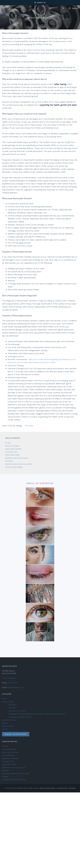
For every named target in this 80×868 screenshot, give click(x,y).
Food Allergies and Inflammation (14, 780)
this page (29, 426)
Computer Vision (11, 452)
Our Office (13, 708)
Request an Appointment (16, 734)
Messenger (72, 788)
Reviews (5, 723)
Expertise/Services (9, 720)
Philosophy (13, 705)
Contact (5, 729)
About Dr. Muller (8, 702)
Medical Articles (8, 726)
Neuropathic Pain (8, 755)
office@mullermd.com (15, 688)
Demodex (9, 461)
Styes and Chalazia (12, 446)
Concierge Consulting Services (20, 717)
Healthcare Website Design (47, 788)
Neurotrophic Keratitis (13, 449)
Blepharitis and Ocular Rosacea (17, 458)
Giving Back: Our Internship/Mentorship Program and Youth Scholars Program (37, 714)
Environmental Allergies (14, 467)
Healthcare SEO (63, 788)
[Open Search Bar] (63, 8)
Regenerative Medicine (10, 758)
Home (4, 699)
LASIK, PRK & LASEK (13, 455)
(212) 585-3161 (13, 683)
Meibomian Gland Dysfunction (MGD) (19, 464)
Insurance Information (17, 711)
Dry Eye (8, 443)
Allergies (5, 777)
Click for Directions (9, 678)
